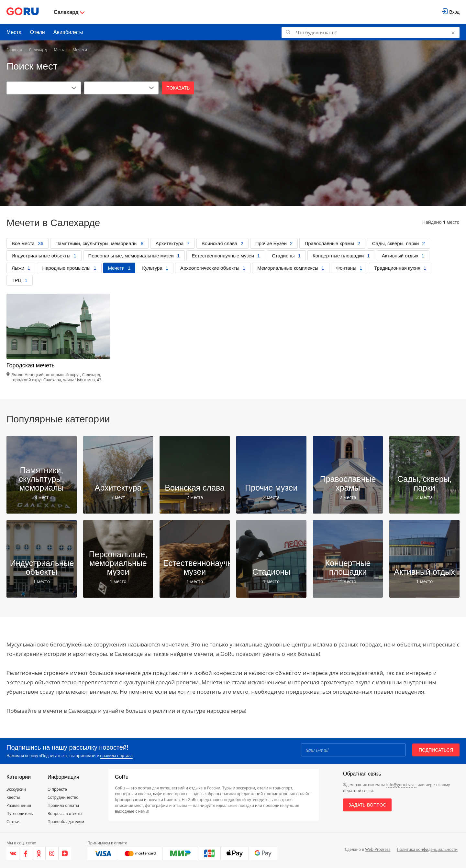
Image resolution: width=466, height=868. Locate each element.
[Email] (353, 750)
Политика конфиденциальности (427, 849)
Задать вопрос (367, 805)
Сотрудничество (63, 797)
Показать (178, 88)
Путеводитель (20, 814)
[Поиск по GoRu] (371, 33)
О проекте (57, 789)
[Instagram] (52, 853)
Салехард (38, 50)
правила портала (116, 756)
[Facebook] (26, 853)
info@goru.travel (401, 785)
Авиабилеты (68, 32)
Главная (14, 50)
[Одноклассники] (39, 853)
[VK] (13, 853)
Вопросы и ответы (65, 814)
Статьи (13, 822)
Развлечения (19, 805)
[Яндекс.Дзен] (65, 853)
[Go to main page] (23, 12)
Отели (37, 32)
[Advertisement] (233, 143)
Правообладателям (66, 822)
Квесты (13, 797)
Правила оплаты (63, 805)
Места (14, 32)
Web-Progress (378, 849)
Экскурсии (16, 789)
